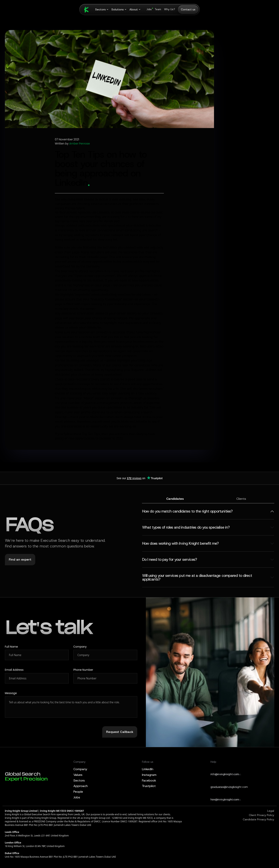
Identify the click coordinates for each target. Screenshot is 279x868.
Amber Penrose (79, 144)
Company (80, 647)
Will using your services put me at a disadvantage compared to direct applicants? (197, 577)
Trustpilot (149, 786)
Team (158, 9)
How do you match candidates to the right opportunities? (187, 511)
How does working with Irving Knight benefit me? (180, 543)
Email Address (14, 670)
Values (78, 775)
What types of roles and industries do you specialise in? (186, 527)
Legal (271, 811)
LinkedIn (148, 769)
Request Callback (120, 732)
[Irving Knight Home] (84, 10)
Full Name (11, 647)
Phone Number (83, 670)
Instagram (149, 775)
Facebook (149, 780)
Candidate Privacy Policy (258, 819)
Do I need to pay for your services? (169, 559)
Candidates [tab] (175, 499)
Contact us (188, 9)
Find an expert (20, 559)
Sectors (79, 780)
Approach (81, 786)
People (78, 792)
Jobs (149, 9)
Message (11, 693)
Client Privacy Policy (261, 815)
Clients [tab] (241, 499)
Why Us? (169, 9)
